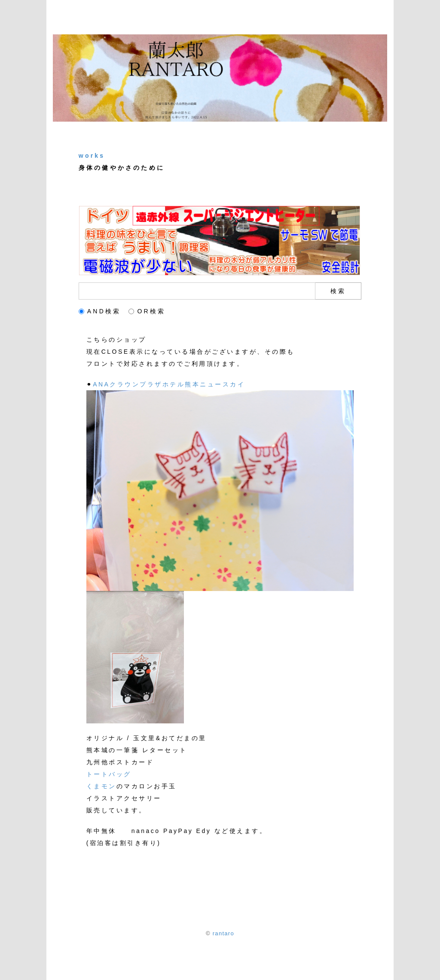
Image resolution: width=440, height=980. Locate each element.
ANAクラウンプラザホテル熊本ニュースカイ (169, 384)
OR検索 (147, 311)
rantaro (223, 933)
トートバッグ (109, 774)
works (92, 156)
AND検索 (100, 311)
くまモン (101, 786)
